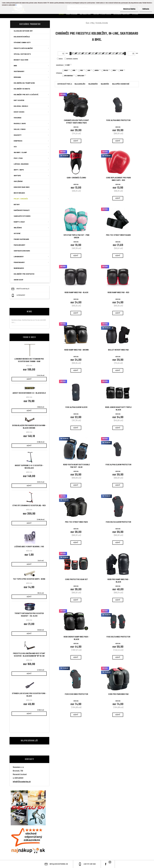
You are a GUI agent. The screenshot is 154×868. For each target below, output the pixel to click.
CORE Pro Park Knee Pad (118, 694)
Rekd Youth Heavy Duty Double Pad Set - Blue (76, 466)
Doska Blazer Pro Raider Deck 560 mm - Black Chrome (29, 427)
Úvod (87, 23)
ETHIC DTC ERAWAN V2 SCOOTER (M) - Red (29, 505)
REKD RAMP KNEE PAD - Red (118, 292)
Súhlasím (146, 9)
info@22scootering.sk (23, 289)
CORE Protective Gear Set (76, 579)
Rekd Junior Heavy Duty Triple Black (118, 409)
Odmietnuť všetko (129, 9)
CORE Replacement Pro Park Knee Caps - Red (118, 179)
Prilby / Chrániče (96, 23)
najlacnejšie (80, 84)
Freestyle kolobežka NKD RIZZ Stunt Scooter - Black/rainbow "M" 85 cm (29, 655)
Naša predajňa (72, 14)
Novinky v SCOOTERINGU (102, 14)
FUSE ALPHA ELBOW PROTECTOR (118, 465)
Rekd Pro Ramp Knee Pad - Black (118, 581)
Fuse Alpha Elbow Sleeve (76, 407)
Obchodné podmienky (122, 14)
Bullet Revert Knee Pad (118, 350)
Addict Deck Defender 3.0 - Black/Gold (29, 393)
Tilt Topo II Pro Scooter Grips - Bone (29, 579)
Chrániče (105, 23)
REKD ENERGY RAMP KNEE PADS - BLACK (76, 638)
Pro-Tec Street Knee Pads (76, 522)
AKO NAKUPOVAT (85, 14)
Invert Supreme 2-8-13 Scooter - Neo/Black (29, 467)
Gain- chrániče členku (76, 178)
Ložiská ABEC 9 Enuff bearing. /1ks (29, 547)
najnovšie (105, 84)
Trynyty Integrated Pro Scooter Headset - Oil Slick (29, 615)
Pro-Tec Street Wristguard (118, 235)
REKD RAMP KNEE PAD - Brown (76, 350)
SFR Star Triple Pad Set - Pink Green (76, 236)
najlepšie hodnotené (121, 84)
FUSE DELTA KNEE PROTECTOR (118, 637)
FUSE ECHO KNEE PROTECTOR (76, 694)
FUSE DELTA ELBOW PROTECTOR (118, 522)
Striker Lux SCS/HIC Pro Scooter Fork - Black (29, 695)
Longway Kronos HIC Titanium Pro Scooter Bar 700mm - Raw (29, 360)
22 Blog (135, 14)
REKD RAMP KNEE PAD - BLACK (76, 292)
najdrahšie (93, 84)
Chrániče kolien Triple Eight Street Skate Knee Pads (76, 122)
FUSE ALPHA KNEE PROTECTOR (118, 120)
